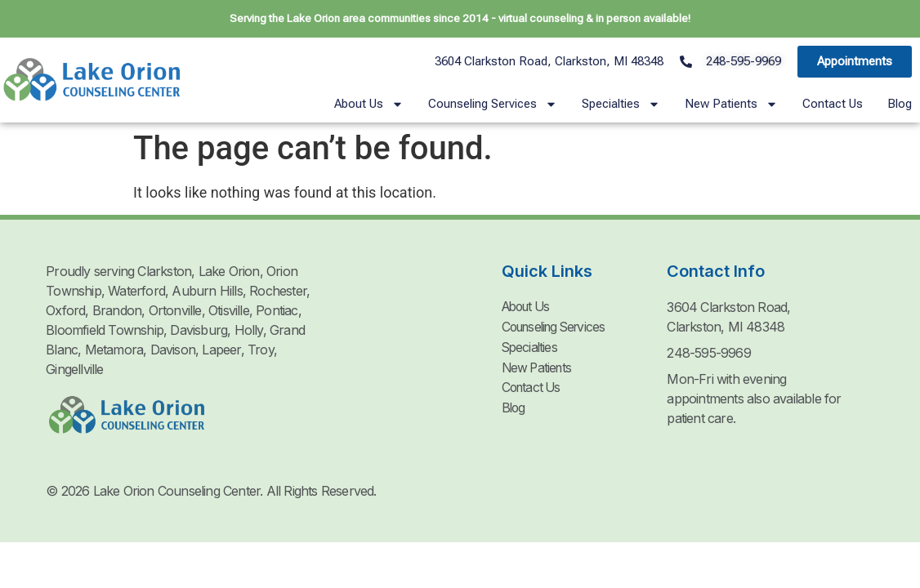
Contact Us (833, 104)
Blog (900, 104)
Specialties (621, 104)
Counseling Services (493, 104)
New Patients (731, 104)
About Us (369, 104)
